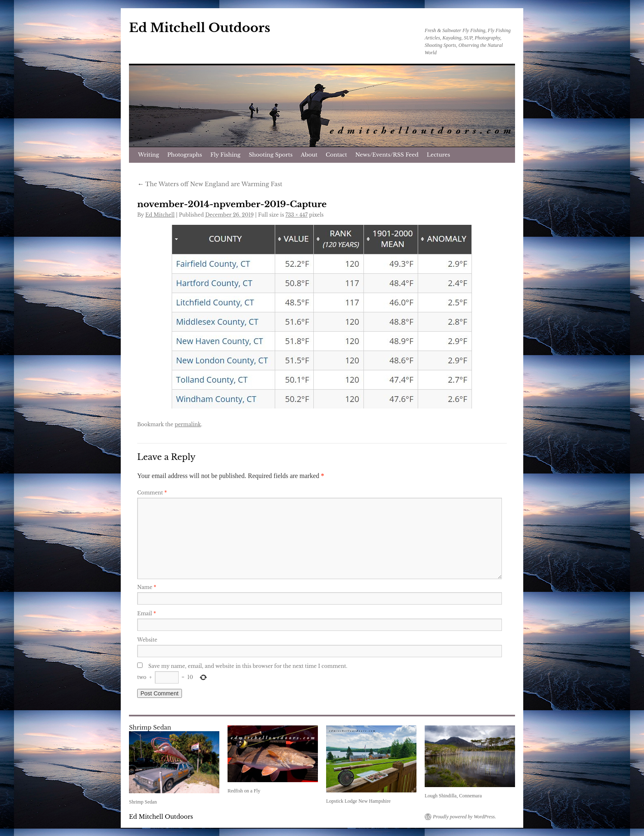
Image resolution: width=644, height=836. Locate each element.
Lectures (438, 155)
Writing (148, 155)
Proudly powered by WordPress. (465, 817)
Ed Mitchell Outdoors (200, 28)
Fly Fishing (225, 155)
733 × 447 (297, 215)
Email (147, 613)
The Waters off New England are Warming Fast (210, 184)
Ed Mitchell (160, 215)
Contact (336, 155)
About (309, 155)
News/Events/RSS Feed (387, 155)
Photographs (185, 155)
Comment (152, 493)
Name (147, 587)
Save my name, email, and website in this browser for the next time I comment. (248, 666)
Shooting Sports (271, 155)
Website (147, 640)
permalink (188, 424)
